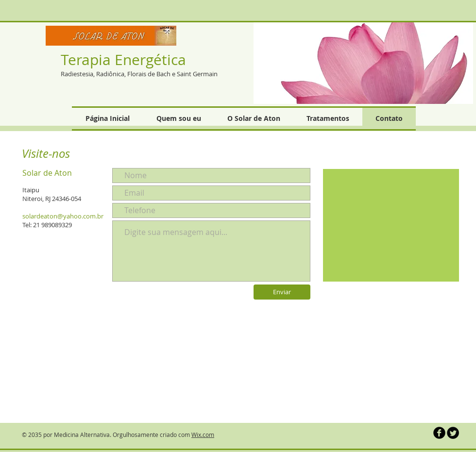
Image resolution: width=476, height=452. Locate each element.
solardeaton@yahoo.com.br (63, 216)
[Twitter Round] (453, 433)
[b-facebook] (439, 433)
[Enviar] (282, 292)
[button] (363, 63)
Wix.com (203, 435)
